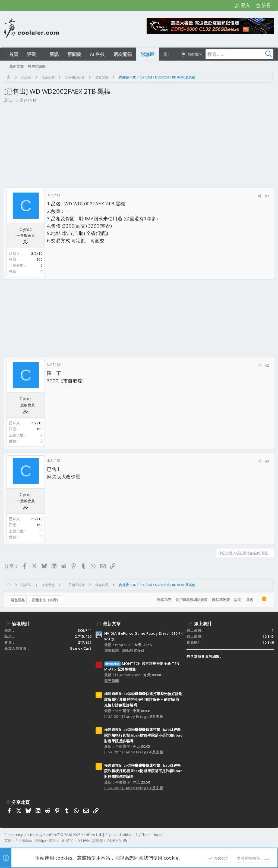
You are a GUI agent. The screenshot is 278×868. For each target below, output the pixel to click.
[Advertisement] (139, 147)
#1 (267, 196)
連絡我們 (164, 600)
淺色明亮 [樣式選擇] (18, 600)
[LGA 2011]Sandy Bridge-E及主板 (134, 716)
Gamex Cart (81, 648)
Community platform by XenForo (53, 835)
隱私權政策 (221, 600)
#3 (267, 461)
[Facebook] (271, 838)
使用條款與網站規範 (191, 600)
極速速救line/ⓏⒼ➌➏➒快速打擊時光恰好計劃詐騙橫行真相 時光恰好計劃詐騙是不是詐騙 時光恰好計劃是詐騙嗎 (143, 699)
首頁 (249, 600)
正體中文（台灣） (46, 600)
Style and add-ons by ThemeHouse (134, 835)
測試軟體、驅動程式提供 (124, 650)
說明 (238, 600)
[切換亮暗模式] (191, 54)
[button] (41, 54)
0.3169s (84, 841)
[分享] (259, 196)
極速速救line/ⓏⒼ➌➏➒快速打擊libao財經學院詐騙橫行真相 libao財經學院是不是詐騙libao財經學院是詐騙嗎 (143, 735)
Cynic (13, 100)
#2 (267, 365)
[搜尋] (239, 54)
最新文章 (112, 624)
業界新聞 (112, 681)
